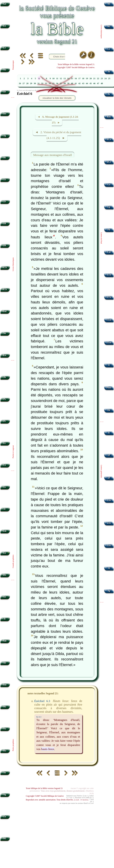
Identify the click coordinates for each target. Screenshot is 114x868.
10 (53, 78)
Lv (5, 48)
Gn (5, 4)
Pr (5, 421)
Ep (109, 207)
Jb (5, 377)
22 (98, 78)
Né (5, 333)
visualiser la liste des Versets (57, 98)
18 (83, 78)
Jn (109, 72)
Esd (5, 311)
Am (5, 641)
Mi (5, 707)
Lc (109, 49)
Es (5, 487)
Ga (109, 184)
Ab (5, 663)
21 (94, 78)
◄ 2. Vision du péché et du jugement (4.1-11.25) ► (58, 135)
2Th (109, 297)
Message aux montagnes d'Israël (52, 155)
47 (98, 83)
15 (72, 78)
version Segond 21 (57, 41)
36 (57, 83)
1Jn (109, 500)
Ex (5, 26)
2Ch (5, 289)
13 (65, 78)
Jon (5, 685)
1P (109, 455)
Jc (109, 433)
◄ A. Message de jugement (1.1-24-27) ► (58, 120)
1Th (109, 275)
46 (94, 83)
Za (5, 816)
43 (83, 83)
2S (5, 202)
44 (87, 83)
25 (109, 78)
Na (5, 729)
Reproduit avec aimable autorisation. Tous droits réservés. (57, 800)
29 (31, 83)
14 (68, 78)
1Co (109, 139)
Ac (109, 94)
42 (79, 83)
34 (50, 83)
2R (5, 245)
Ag (5, 795)
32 (42, 83)
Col (109, 252)
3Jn (109, 545)
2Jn (109, 523)
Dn (5, 575)
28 (27, 83)
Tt (109, 365)
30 (35, 83)
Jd (109, 568)
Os (5, 597)
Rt (5, 158)
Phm (109, 388)
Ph (109, 230)
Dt (5, 92)
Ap (109, 591)
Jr (5, 509)
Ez (5, 553)
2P (109, 478)
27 (24, 83)
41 (76, 83)
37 (61, 83)
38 (65, 83)
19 (87, 78)
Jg (5, 136)
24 (106, 78)
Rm (109, 117)
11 (57, 78)
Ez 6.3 (39, 717)
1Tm (109, 320)
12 (61, 78)
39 (68, 83)
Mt (109, 4)
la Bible (57, 29)
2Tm (109, 342)
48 (102, 83)
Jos (5, 114)
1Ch (5, 267)
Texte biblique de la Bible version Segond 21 (44, 788)
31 (38, 83)
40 (72, 83)
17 (79, 78)
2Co (109, 162)
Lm (5, 531)
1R (5, 223)
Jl (5, 619)
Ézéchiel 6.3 (42, 701)
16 (76, 78)
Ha (5, 751)
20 (91, 78)
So (5, 773)
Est (5, 355)
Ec (5, 443)
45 (91, 83)
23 (102, 78)
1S (5, 180)
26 (20, 83)
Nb (5, 70)
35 (53, 83)
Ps (5, 399)
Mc (109, 26)
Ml (5, 838)
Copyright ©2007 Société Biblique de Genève (45, 796)
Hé (109, 410)
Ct (5, 465)
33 (46, 83)
